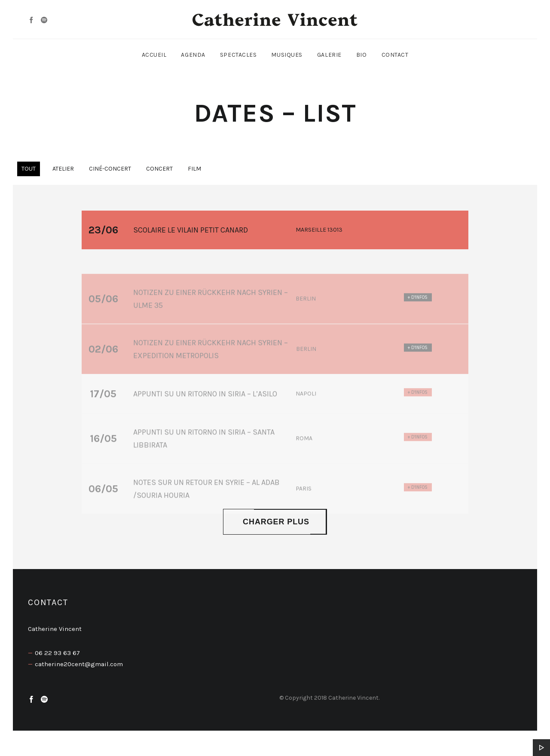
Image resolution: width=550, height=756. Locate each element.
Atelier (63, 169)
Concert (159, 169)
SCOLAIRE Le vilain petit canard (191, 231)
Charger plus (275, 522)
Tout (29, 169)
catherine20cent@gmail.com (79, 664)
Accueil (154, 55)
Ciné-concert (110, 169)
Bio (362, 55)
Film (194, 169)
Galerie (329, 55)
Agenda (193, 55)
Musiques (287, 55)
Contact (395, 55)
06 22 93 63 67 (57, 653)
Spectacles (238, 55)
